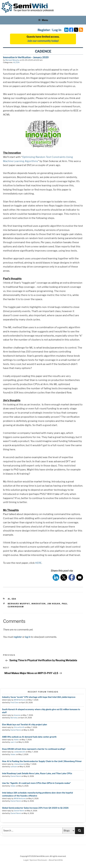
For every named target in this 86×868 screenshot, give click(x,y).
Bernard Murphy (12, 60)
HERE (38, 563)
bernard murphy (19, 604)
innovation (39, 604)
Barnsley (14, 718)
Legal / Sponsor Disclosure (35, 860)
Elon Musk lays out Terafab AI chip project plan (24, 725)
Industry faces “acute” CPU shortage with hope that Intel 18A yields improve (39, 697)
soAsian (14, 767)
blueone (17, 715)
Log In (57, 30)
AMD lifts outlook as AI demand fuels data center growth (29, 737)
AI (14, 62)
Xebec (16, 740)
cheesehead (19, 764)
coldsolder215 (20, 752)
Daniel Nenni (16, 730)
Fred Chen (15, 703)
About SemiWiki (56, 860)
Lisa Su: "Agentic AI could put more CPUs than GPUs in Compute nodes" (36, 783)
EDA (18, 62)
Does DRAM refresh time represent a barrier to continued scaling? (34, 749)
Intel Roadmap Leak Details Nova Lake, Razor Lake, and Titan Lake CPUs (37, 773)
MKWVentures (20, 700)
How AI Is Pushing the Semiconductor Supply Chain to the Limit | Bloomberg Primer (42, 761)
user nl (13, 742)
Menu (43, 20)
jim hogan (54, 604)
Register (44, 30)
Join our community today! (43, 41)
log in (28, 637)
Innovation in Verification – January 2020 (26, 57)
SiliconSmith (19, 727)
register (18, 637)
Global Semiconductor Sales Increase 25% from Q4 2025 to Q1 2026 (35, 808)
